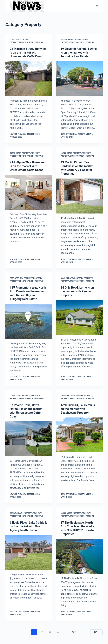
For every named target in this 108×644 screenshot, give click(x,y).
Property (86, 39)
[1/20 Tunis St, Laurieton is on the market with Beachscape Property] (79, 435)
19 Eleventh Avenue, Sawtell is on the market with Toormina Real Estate (79, 53)
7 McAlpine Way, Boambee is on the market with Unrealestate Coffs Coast (27, 166)
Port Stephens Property (21, 278)
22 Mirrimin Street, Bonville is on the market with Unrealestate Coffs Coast (28, 53)
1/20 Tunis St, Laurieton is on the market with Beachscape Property (78, 409)
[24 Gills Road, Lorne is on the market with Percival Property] (79, 317)
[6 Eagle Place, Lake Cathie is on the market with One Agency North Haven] (29, 552)
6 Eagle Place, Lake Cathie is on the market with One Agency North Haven (29, 526)
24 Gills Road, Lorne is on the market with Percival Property (77, 291)
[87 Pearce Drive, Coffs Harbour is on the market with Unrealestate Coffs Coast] (29, 439)
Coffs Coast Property (20, 39)
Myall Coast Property (71, 153)
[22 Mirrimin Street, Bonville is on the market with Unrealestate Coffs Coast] (29, 79)
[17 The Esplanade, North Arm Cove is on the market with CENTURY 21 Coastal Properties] (79, 556)
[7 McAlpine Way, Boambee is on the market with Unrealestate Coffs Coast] (29, 192)
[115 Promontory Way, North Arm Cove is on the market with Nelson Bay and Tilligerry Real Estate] (29, 321)
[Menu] (97, 6)
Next (96, 632)
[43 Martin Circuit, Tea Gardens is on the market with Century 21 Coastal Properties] (79, 196)
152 (74, 632)
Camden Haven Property (72, 278)
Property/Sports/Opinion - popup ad (27, 42)
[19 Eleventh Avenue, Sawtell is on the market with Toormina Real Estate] (79, 79)
